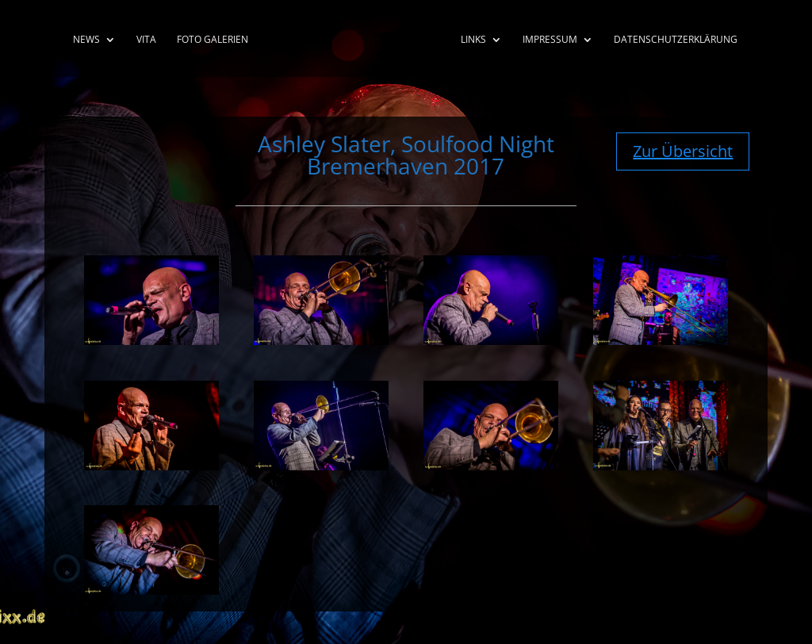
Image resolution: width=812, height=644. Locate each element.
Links (473, 40)
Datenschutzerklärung (676, 40)
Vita (146, 40)
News (86, 40)
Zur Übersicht (683, 151)
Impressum (550, 40)
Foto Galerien (213, 40)
